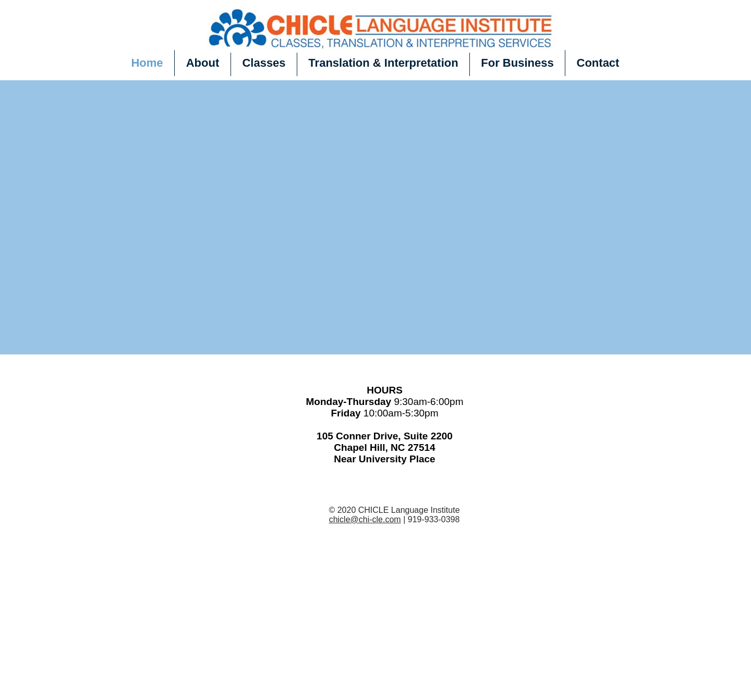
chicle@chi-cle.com (365, 519)
